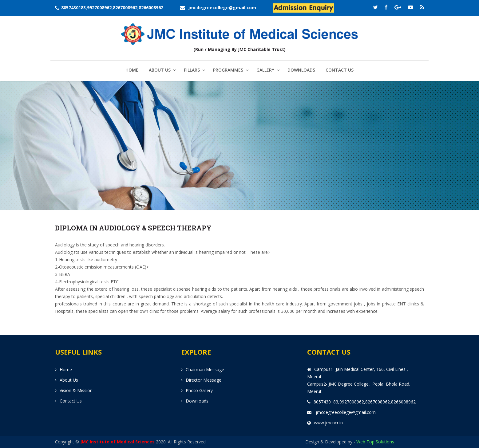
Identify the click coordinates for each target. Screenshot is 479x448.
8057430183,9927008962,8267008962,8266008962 (112, 8)
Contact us (340, 70)
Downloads (301, 70)
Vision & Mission (76, 390)
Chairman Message (205, 369)
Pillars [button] (192, 70)
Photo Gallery (199, 390)
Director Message (204, 380)
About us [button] (160, 70)
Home (132, 70)
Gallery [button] (265, 70)
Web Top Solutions (375, 442)
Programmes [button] (228, 70)
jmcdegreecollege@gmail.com (222, 8)
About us (69, 380)
